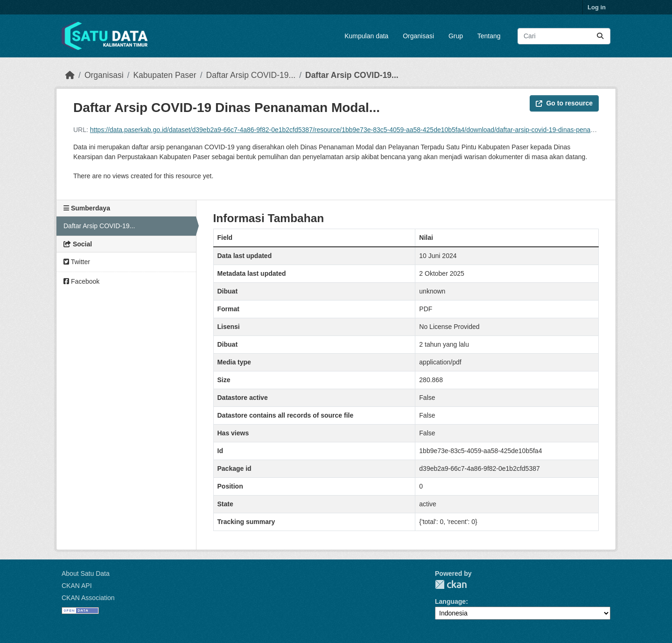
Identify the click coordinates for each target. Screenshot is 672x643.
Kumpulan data (366, 36)
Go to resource (564, 103)
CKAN (451, 584)
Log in (597, 7)
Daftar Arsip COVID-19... (251, 75)
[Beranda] (70, 75)
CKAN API (77, 586)
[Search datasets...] (564, 36)
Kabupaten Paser (164, 75)
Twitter (77, 262)
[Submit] (600, 36)
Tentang (489, 36)
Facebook (81, 281)
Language (450, 601)
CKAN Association (88, 598)
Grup (456, 36)
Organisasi (418, 36)
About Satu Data (86, 573)
